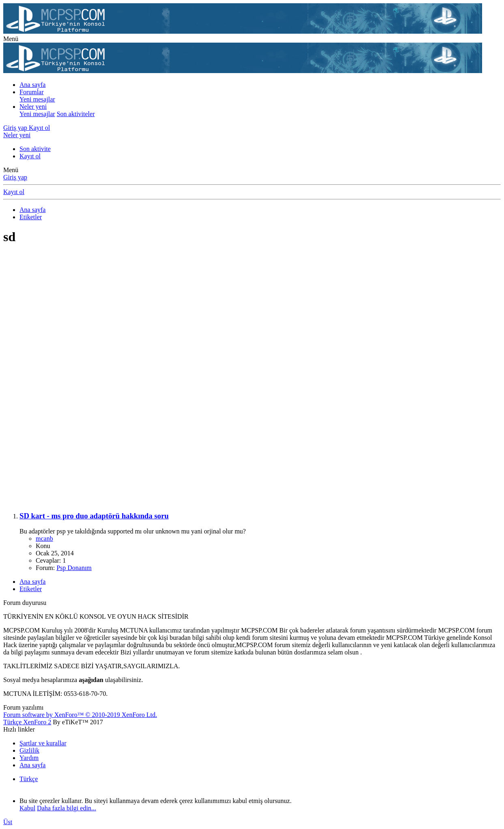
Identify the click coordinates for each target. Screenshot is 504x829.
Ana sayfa (32, 85)
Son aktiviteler (76, 114)
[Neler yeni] (17, 135)
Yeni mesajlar (37, 99)
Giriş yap (15, 177)
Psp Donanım (74, 568)
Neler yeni (33, 107)
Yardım (29, 758)
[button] (11, 39)
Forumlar (32, 92)
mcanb (44, 539)
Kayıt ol (30, 156)
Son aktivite (35, 149)
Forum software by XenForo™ (80, 715)
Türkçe (29, 779)
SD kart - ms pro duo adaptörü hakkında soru (94, 516)
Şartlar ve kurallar (43, 743)
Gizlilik (29, 750)
